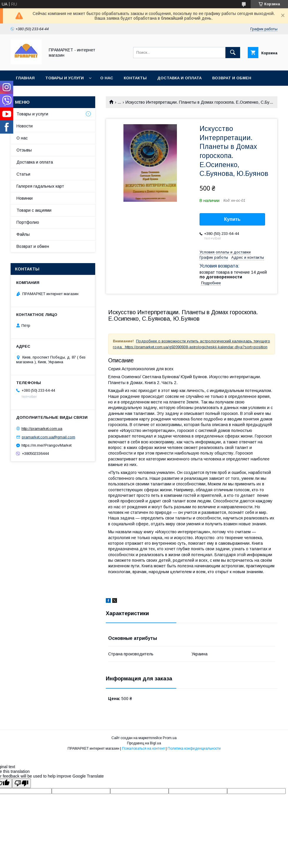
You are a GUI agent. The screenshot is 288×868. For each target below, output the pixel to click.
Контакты (135, 78)
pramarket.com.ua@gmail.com (48, 437)
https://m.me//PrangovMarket (46, 445)
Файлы (23, 234)
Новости (25, 126)
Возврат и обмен (232, 78)
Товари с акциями (34, 210)
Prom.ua (170, 738)
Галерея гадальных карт (40, 186)
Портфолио (28, 222)
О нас (107, 78)
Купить (232, 219)
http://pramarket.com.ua (42, 429)
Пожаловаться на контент (143, 748)
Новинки (25, 198)
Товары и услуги (65, 78)
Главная (25, 78)
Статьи (23, 174)
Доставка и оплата (179, 78)
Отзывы (24, 150)
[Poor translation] (21, 783)
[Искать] (233, 53)
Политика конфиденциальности (194, 748)
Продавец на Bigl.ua (144, 743)
